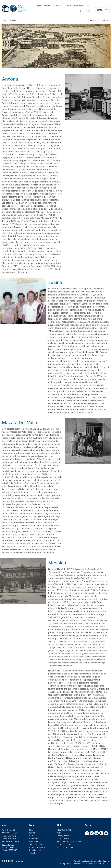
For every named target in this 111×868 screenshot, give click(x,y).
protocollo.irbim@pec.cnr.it (13, 841)
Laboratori (34, 841)
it (81, 11)
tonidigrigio (104, 861)
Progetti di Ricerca (37, 847)
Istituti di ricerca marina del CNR (87, 797)
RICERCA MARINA (75, 6)
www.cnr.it (20, 861)
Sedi (39, 6)
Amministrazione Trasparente (69, 841)
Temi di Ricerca (36, 844)
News (47, 6)
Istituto (32, 833)
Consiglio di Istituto (65, 847)
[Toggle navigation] (102, 10)
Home (4, 20)
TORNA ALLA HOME (101, 20)
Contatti (58, 6)
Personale (34, 839)
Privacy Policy (63, 836)
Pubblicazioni (35, 850)
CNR (88, 6)
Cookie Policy (63, 839)
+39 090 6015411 (9, 836)
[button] (87, 833)
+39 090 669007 (9, 839)
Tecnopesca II (10, 176)
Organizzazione (64, 844)
